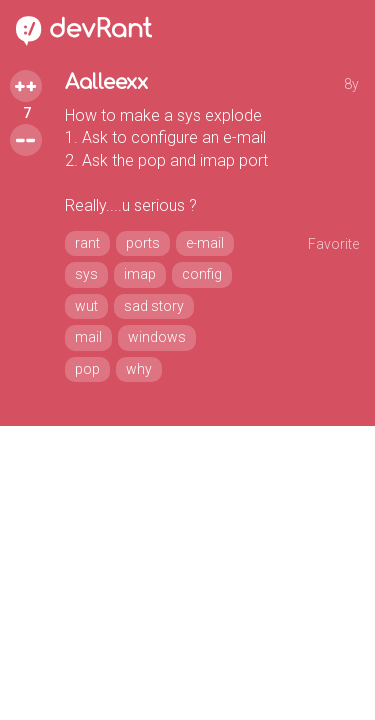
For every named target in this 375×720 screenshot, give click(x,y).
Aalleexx (106, 82)
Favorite (333, 244)
